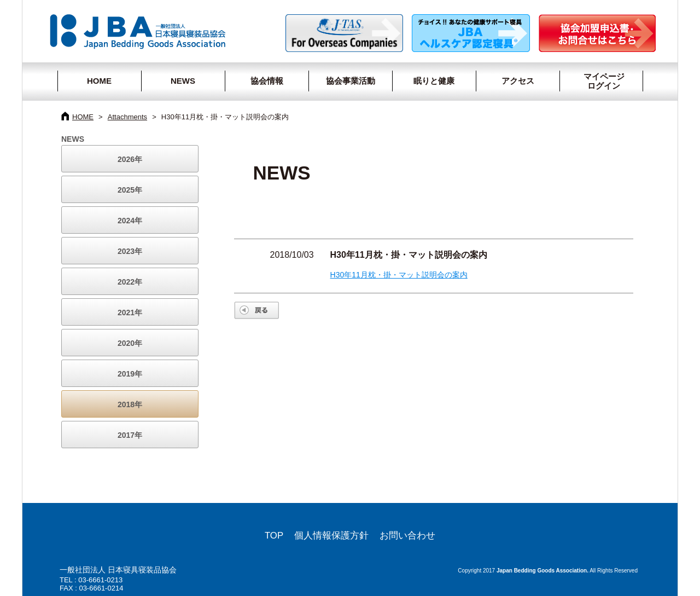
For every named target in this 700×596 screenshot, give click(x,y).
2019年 (130, 374)
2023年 (130, 251)
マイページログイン (599, 81)
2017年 (130, 435)
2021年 (130, 313)
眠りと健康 (434, 81)
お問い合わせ (407, 536)
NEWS (183, 81)
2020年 (130, 343)
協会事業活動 (351, 81)
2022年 (130, 282)
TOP (274, 536)
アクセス (518, 81)
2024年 (130, 221)
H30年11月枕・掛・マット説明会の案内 (399, 275)
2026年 (130, 159)
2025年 (130, 190)
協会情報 (267, 81)
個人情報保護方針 (331, 536)
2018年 (130, 404)
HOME (99, 81)
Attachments (127, 117)
